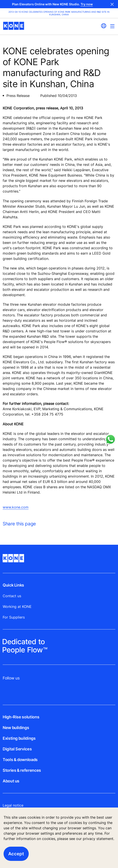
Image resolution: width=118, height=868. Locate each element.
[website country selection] (104, 26)
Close (112, 4)
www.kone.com (16, 507)
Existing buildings (19, 738)
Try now (87, 4)
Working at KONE (17, 607)
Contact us (12, 596)
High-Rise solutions (21, 717)
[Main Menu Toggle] (112, 26)
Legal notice (13, 805)
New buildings (16, 728)
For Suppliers (14, 617)
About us (11, 781)
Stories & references (22, 770)
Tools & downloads (20, 760)
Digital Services (17, 749)
